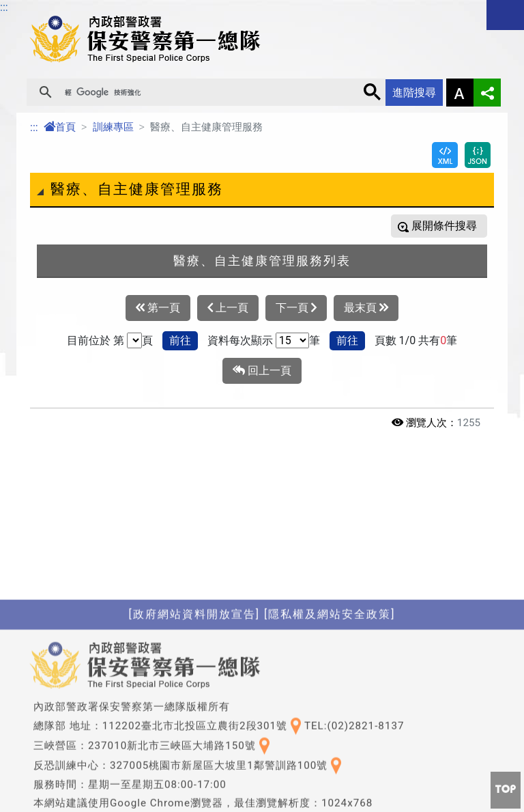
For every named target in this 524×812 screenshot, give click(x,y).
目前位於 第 (96, 340)
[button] (506, 790)
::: (34, 127)
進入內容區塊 (33, 8)
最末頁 (366, 308)
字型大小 (460, 93)
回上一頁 (262, 371)
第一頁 (158, 308)
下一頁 (296, 308)
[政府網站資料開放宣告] (194, 715)
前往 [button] (180, 340)
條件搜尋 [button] (454, 226)
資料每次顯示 (240, 340)
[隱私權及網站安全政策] (330, 715)
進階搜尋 (414, 93)
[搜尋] (208, 92)
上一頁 (228, 308)
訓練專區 (113, 127)
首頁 (60, 127)
